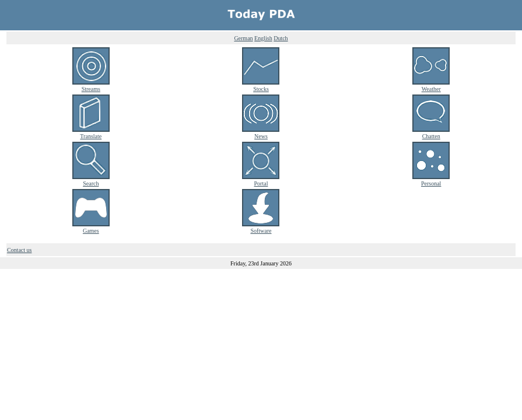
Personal (431, 180)
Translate (91, 133)
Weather (431, 86)
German (243, 38)
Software (261, 228)
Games (91, 228)
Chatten (431, 133)
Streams (91, 86)
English (263, 38)
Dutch (281, 38)
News (261, 133)
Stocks (261, 86)
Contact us (20, 250)
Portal (261, 180)
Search (91, 180)
